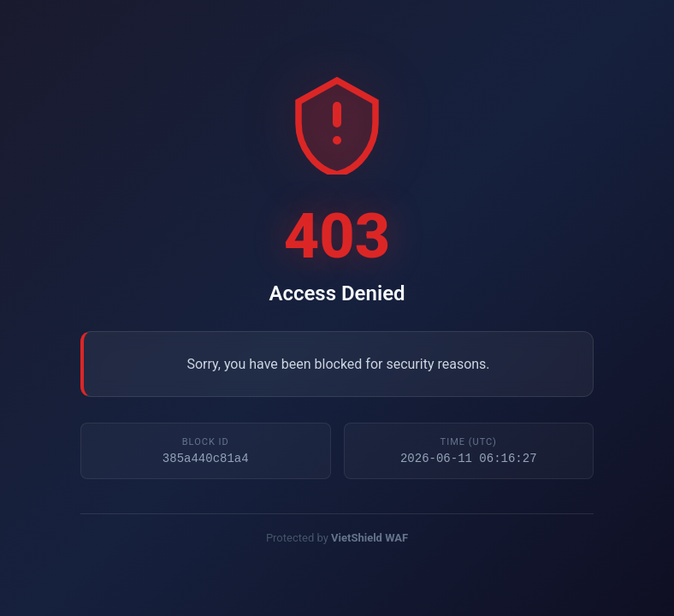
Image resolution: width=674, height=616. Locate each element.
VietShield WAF (370, 539)
